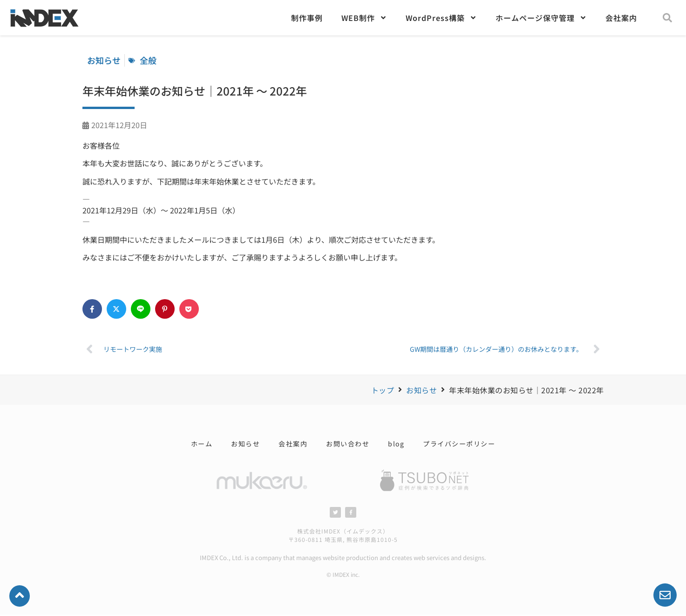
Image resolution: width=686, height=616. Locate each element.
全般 (148, 60)
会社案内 (621, 18)
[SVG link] (425, 480)
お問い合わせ (348, 444)
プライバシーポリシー (459, 444)
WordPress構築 (441, 18)
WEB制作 (364, 18)
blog (396, 444)
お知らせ (421, 390)
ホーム (202, 444)
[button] (667, 18)
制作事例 (307, 18)
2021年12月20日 (119, 125)
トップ (383, 390)
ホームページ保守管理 (541, 18)
